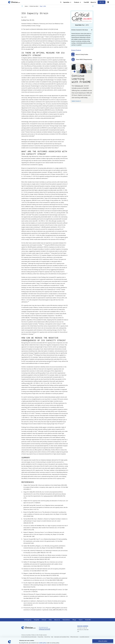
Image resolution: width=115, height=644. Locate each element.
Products (78, 2)
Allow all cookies (103, 635)
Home (23, 6)
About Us (93, 2)
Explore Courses (76, 101)
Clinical (44, 620)
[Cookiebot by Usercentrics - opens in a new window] (9, 641)
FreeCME (86, 2)
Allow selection (103, 639)
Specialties (67, 2)
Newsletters (66, 620)
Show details (77, 641)
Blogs (74, 620)
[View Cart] (108, 2)
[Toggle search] (61, 2)
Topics (81, 620)
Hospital (37, 620)
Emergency (28, 620)
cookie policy (43, 636)
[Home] (14, 2)
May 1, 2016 (40, 6)
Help (50, 620)
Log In (102, 2)
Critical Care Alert (31, 6)
